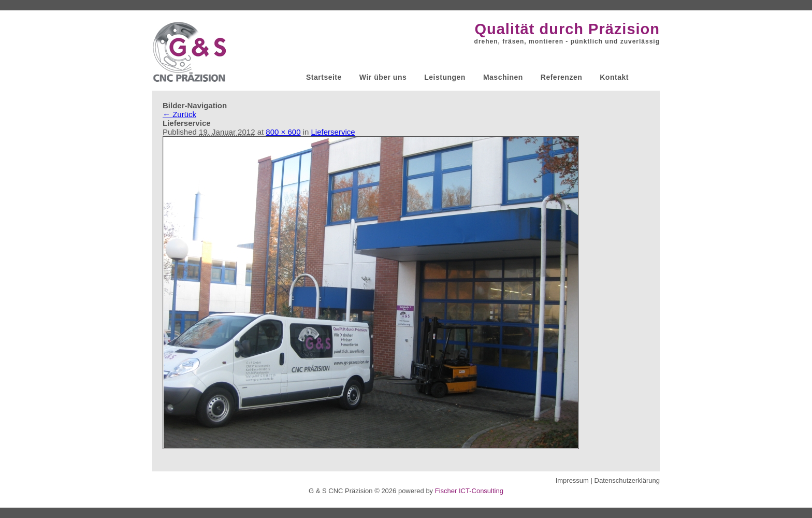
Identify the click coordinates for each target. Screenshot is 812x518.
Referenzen (561, 77)
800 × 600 (283, 132)
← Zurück (179, 114)
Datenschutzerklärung (627, 480)
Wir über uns (383, 77)
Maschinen (503, 77)
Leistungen (445, 77)
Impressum (572, 480)
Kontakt (614, 77)
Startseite (324, 77)
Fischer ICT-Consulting (469, 491)
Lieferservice (333, 132)
